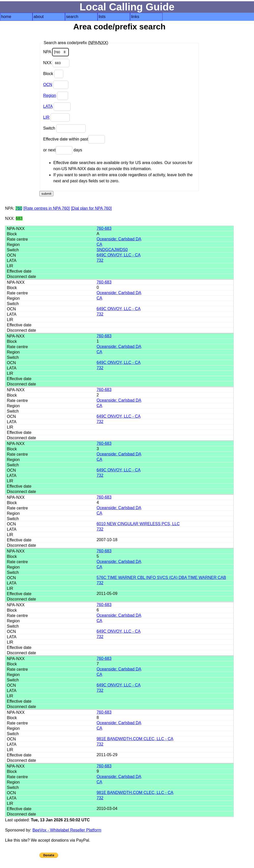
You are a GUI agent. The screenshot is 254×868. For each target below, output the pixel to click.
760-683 (104, 228)
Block (53, 74)
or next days (63, 150)
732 (100, 260)
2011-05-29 (107, 755)
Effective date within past (74, 139)
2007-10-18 (107, 540)
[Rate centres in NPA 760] (47, 208)
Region (50, 95)
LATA (48, 106)
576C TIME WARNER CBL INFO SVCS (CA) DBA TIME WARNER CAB (161, 578)
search (72, 17)
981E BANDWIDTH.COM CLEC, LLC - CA (135, 739)
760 (19, 208)
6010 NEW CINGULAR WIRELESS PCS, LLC (138, 524)
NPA (56, 52)
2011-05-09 (107, 594)
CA (99, 244)
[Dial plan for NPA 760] (91, 208)
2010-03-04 (107, 809)
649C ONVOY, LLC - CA (118, 255)
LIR (46, 117)
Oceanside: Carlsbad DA (119, 239)
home (6, 17)
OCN (48, 85)
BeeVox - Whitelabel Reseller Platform (67, 830)
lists (102, 17)
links (135, 17)
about (39, 17)
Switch (64, 128)
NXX (56, 63)
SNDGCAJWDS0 (112, 250)
